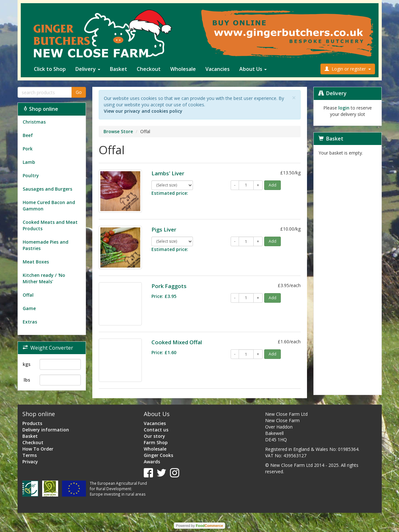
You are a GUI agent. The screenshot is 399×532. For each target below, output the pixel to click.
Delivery (88, 69)
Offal (28, 295)
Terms (30, 455)
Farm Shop (156, 442)
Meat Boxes (36, 262)
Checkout (149, 69)
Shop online (40, 109)
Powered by (199, 526)
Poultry (31, 175)
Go (79, 92)
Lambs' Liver (168, 173)
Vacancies (218, 69)
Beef (28, 135)
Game (29, 308)
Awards (152, 462)
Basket (119, 69)
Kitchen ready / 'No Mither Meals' (44, 278)
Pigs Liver (164, 229)
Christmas (34, 122)
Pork (28, 149)
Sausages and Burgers (47, 189)
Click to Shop (50, 69)
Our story (154, 436)
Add (272, 185)
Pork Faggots (169, 286)
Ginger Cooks (158, 455)
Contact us (156, 430)
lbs (27, 380)
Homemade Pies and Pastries (46, 245)
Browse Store (118, 131)
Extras (30, 322)
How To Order (38, 449)
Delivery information (46, 430)
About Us (253, 69)
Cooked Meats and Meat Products (50, 225)
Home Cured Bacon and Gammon (49, 205)
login (344, 108)
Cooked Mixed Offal (177, 342)
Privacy (30, 462)
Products (32, 423)
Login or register (348, 69)
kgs (27, 364)
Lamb (29, 162)
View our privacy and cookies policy (143, 111)
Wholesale (183, 69)
